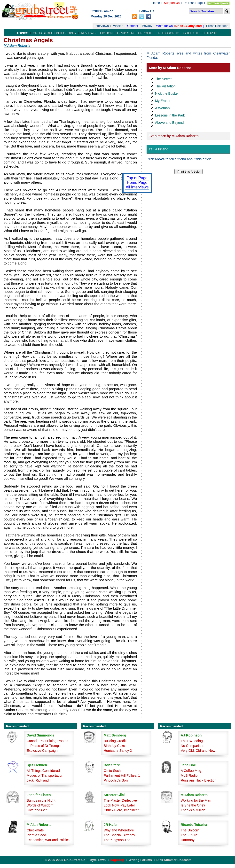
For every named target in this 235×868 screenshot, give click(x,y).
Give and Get (37, 810)
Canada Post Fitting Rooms (47, 741)
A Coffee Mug (191, 771)
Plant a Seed (36, 835)
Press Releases (217, 26)
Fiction (106, 33)
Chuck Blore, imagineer (121, 810)
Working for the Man (196, 800)
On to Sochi (113, 771)
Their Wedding (192, 741)
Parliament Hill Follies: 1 (122, 775)
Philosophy (169, 33)
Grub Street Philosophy (55, 33)
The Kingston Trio (117, 840)
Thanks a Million (193, 810)
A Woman (162, 108)
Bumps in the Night (41, 800)
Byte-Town (98, 860)
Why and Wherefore (119, 830)
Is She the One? (193, 805)
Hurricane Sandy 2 (118, 751)
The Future (189, 835)
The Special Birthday (119, 835)
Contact (133, 26)
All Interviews (137, 187)
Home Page (137, 182)
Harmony (188, 840)
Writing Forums (140, 860)
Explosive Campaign (42, 751)
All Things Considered (43, 771)
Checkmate (35, 830)
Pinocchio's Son (116, 780)
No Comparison (192, 746)
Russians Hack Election (199, 780)
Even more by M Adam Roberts (173, 136)
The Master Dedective (120, 800)
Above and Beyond (169, 123)
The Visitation (165, 86)
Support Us (172, 3)
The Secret (163, 79)
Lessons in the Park (170, 115)
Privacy (147, 26)
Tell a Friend (159, 149)
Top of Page (137, 178)
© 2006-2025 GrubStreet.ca (65, 860)
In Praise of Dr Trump (43, 746)
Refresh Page (193, 3)
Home (156, 3)
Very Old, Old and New (198, 751)
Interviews (102, 26)
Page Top (117, 860)
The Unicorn (190, 830)
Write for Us (164, 26)
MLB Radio (189, 775)
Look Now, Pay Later (119, 805)
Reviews (88, 33)
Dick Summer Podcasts (174, 860)
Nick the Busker (167, 93)
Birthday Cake (114, 746)
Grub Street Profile (135, 33)
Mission (118, 26)
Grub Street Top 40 (200, 33)
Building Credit (115, 741)
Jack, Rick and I (39, 780)
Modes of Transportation (45, 775)
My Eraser (163, 101)
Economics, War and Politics (48, 840)
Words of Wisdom (40, 805)
